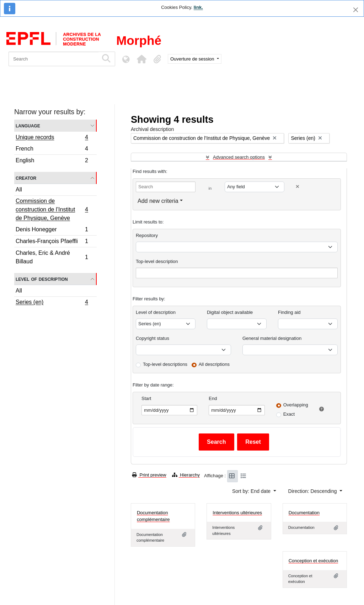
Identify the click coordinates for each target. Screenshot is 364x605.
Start (146, 398)
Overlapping (296, 405)
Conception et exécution (313, 561)
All (19, 190)
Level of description (42, 279)
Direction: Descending (313, 491)
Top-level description (157, 261)
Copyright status (152, 338)
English (52, 161)
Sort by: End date (252, 491)
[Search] (53, 59)
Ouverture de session (193, 59)
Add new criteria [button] (158, 201)
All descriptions (214, 364)
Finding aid (289, 312)
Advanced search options (239, 157)
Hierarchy (186, 475)
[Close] (356, 10)
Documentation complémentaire (153, 516)
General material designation (272, 338)
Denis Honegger (52, 230)
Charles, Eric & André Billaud (52, 257)
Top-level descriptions (165, 364)
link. (198, 7)
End (213, 398)
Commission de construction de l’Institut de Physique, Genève (52, 209)
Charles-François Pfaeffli (52, 242)
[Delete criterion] (298, 187)
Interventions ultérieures (237, 513)
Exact (289, 414)
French (52, 150)
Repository (147, 235)
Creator (26, 178)
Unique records (52, 138)
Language (28, 125)
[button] (141, 59)
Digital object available (230, 312)
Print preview (149, 475)
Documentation (304, 513)
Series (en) (52, 303)
